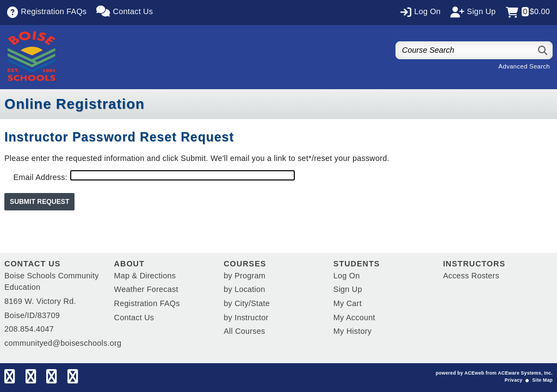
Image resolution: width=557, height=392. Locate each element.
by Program (245, 276)
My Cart (348, 303)
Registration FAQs (147, 303)
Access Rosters (471, 276)
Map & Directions (145, 276)
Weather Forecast (146, 289)
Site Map (543, 380)
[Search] (543, 50)
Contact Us (134, 318)
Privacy (513, 380)
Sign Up (348, 289)
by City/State (247, 303)
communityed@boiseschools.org (63, 343)
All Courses (244, 331)
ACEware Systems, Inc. (525, 373)
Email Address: (40, 177)
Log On (347, 276)
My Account (354, 318)
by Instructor (246, 318)
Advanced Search (524, 66)
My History (352, 331)
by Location (244, 289)
